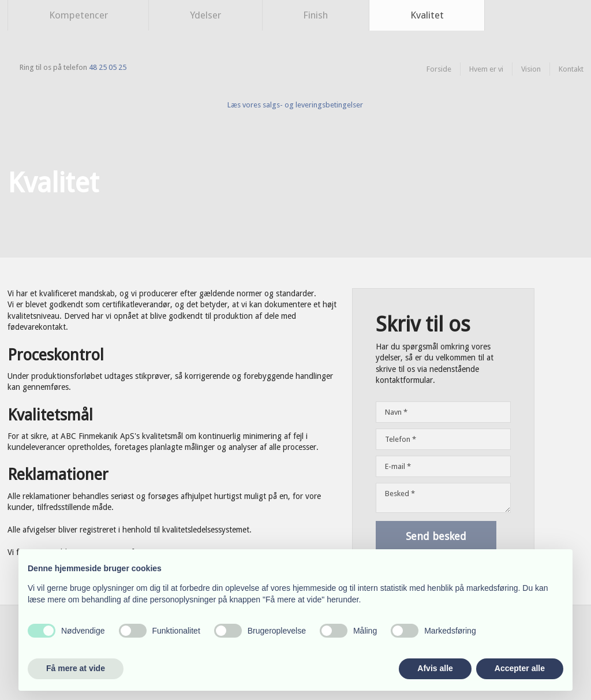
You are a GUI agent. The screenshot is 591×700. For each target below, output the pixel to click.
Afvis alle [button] (435, 668)
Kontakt (571, 69)
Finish (315, 15)
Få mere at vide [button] (76, 668)
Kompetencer (78, 15)
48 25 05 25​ (108, 67)
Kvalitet (427, 15)
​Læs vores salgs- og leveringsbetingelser (295, 105)
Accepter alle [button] (520, 668)
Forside (439, 69)
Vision (531, 69)
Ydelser (205, 15)
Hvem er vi (486, 69)
